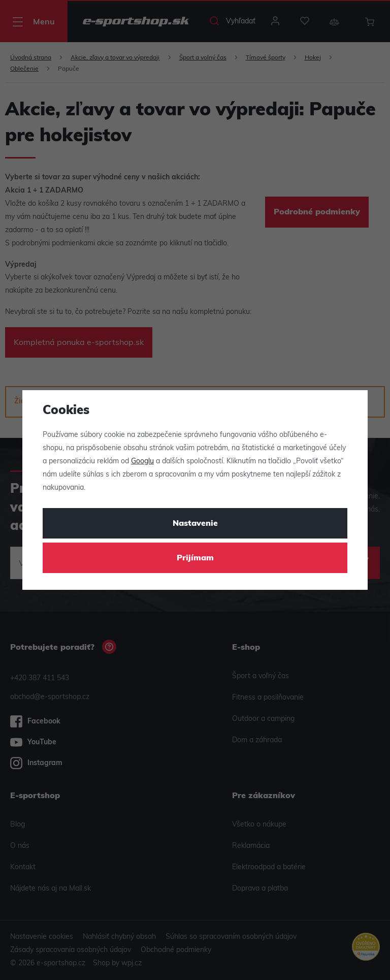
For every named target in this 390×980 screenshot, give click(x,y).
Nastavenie (195, 524)
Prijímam (195, 558)
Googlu (142, 462)
